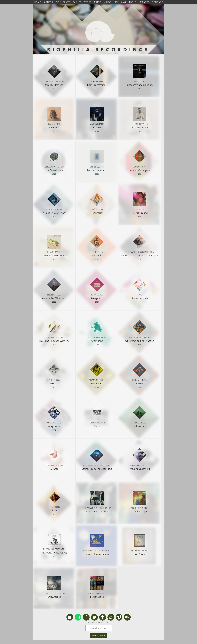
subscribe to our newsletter (99, 623)
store (88, 2)
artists (48, 2)
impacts (144, 2)
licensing (120, 2)
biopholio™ (63, 2)
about (133, 2)
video (108, 2)
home (38, 2)
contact (157, 2)
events (77, 2)
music (98, 2)
